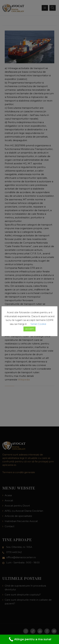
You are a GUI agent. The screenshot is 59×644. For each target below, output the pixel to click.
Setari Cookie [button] (38, 324)
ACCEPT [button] (29, 329)
